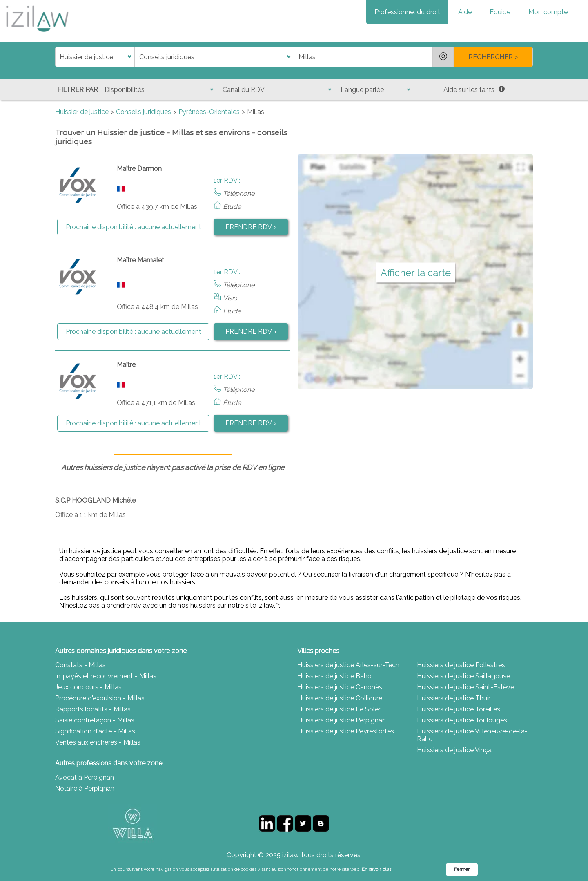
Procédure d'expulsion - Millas (100, 698)
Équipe (500, 12)
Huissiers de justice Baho (334, 676)
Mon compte (548, 12)
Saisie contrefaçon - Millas (95, 720)
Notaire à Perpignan (85, 788)
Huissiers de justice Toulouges (462, 720)
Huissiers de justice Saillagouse (463, 676)
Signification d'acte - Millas (95, 731)
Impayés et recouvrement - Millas (106, 676)
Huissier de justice (82, 112)
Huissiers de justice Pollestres (461, 665)
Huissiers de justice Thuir (454, 698)
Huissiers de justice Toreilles (459, 709)
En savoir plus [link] (376, 869)
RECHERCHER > (493, 57)
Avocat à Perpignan (85, 777)
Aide (465, 12)
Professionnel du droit (407, 12)
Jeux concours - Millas (88, 687)
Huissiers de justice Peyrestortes (346, 731)
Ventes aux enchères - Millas (98, 742)
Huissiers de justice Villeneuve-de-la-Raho (472, 735)
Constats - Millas (80, 665)
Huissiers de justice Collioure (340, 698)
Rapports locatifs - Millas (93, 709)
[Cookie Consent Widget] (294, 870)
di (58, 57)
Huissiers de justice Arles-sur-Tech (348, 665)
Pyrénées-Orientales (209, 112)
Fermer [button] (462, 869)
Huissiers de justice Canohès (340, 687)
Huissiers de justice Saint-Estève (465, 687)
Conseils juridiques (144, 112)
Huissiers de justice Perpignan (342, 720)
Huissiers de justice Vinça (454, 750)
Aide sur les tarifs (474, 90)
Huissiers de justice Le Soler (339, 709)
